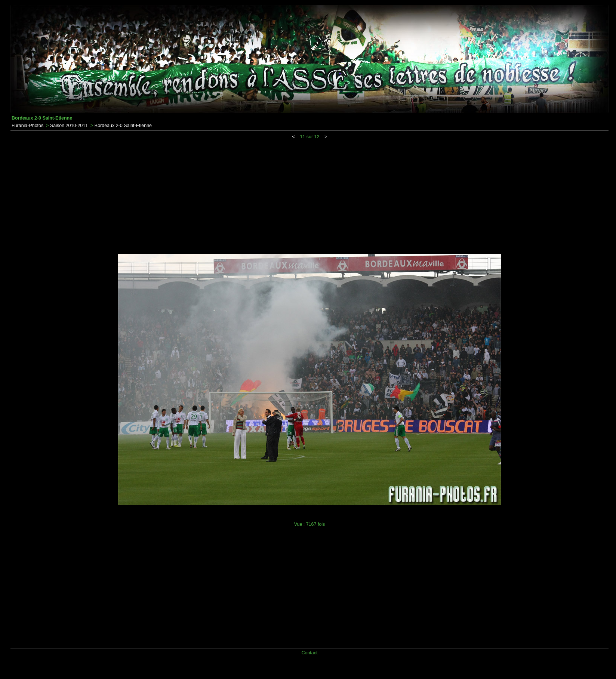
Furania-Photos (27, 126)
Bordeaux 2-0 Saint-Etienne (123, 126)
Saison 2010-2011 (69, 126)
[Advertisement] (309, 195)
